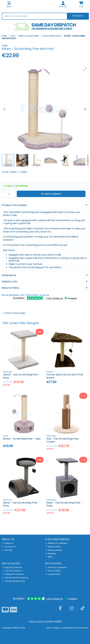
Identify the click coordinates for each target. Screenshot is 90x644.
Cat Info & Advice (12, 571)
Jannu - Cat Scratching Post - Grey (21, 376)
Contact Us (9, 547)
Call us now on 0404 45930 (45, 622)
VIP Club (7, 550)
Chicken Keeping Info (14, 581)
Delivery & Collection (57, 543)
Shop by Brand (54, 550)
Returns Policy (53, 547)
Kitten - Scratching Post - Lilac (22, 439)
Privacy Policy (53, 571)
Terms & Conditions (56, 567)
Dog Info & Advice (12, 567)
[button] (85, 69)
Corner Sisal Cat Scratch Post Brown (65, 376)
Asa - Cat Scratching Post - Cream (64, 440)
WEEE (49, 557)
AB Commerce (81, 628)
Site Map (51, 554)
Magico (57, 628)
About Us (8, 543)
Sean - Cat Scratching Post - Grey (64, 504)
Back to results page (15, 313)
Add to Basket (51, 194)
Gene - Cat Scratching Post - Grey (21, 504)
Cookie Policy (53, 574)
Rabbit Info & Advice (13, 574)
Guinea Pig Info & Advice (15, 578)
